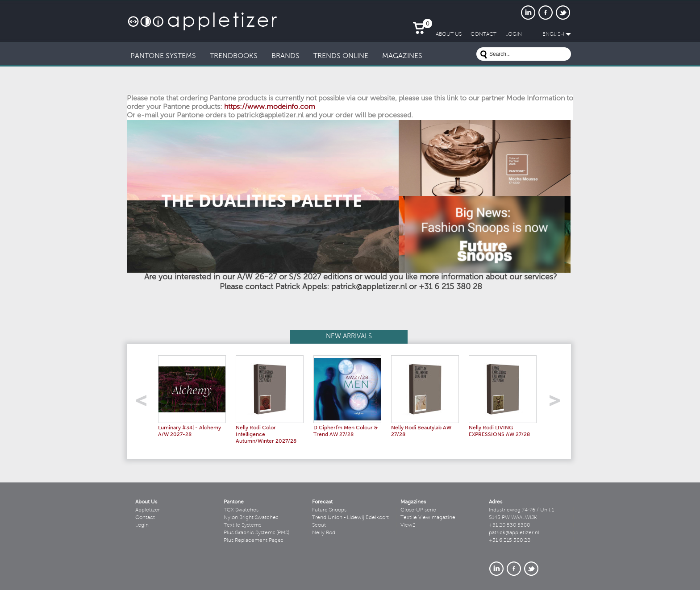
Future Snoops (329, 510)
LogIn (514, 34)
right (558, 403)
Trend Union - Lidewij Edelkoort (350, 518)
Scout (319, 525)
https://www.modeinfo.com (270, 107)
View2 (408, 525)
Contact (145, 518)
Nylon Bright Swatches (251, 518)
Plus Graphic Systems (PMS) (256, 533)
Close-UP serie (418, 510)
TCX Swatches (241, 510)
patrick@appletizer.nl (514, 533)
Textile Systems (242, 525)
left (144, 403)
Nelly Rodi (324, 533)
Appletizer (148, 510)
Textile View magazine (428, 518)
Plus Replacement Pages (253, 540)
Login (142, 525)
